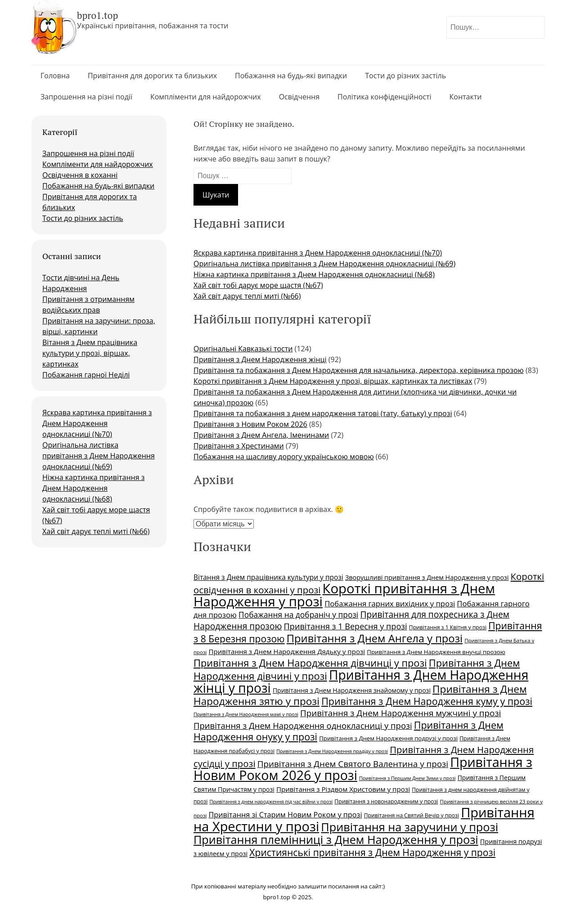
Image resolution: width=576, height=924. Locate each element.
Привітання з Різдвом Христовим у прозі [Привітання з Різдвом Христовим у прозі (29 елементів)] (343, 789)
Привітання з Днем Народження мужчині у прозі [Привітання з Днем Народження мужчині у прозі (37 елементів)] (400, 713)
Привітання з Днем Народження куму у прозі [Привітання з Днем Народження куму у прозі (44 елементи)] (427, 701)
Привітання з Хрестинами (239, 446)
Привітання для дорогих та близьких (152, 76)
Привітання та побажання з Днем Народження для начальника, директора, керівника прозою (359, 370)
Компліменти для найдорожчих (206, 97)
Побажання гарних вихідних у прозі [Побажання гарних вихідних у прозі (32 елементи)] (390, 603)
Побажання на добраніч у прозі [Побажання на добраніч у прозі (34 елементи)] (298, 615)
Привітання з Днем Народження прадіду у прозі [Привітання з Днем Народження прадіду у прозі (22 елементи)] (332, 751)
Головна (55, 76)
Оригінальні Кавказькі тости (243, 349)
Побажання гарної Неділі (86, 375)
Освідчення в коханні (80, 175)
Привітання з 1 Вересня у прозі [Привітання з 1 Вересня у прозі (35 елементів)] (346, 626)
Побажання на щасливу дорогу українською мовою (284, 457)
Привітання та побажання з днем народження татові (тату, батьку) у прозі (323, 413)
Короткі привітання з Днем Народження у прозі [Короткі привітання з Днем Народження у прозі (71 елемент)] (344, 595)
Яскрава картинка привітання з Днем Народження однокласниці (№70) (97, 423)
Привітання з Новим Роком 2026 (250, 424)
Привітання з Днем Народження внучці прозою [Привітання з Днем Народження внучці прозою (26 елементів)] (436, 652)
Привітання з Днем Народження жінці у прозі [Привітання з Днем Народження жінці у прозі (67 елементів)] (361, 681)
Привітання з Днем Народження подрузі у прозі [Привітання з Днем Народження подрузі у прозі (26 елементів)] (388, 738)
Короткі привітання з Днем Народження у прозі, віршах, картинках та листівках (333, 381)
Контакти (466, 97)
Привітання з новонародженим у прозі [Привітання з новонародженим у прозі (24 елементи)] (386, 801)
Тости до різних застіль (405, 76)
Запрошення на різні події (86, 97)
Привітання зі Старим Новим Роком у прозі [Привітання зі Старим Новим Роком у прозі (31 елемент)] (285, 815)
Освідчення (299, 97)
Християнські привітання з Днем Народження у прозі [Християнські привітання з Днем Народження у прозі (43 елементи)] (372, 852)
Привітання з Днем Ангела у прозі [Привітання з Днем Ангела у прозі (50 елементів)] (375, 638)
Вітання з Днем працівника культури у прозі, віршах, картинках (90, 353)
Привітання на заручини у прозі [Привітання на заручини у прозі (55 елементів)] (409, 827)
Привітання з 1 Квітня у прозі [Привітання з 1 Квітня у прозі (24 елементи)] (448, 627)
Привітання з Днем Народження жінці (260, 359)
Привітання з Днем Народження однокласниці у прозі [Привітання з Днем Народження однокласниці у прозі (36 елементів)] (303, 725)
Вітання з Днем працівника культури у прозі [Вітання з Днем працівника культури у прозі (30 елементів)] (268, 577)
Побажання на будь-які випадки (291, 76)
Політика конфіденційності (385, 97)
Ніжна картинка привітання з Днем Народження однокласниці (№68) (93, 488)
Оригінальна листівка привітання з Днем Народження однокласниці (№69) (99, 456)
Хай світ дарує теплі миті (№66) (96, 531)
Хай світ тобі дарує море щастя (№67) (258, 285)
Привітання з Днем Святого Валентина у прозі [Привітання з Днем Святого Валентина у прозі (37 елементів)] (353, 764)
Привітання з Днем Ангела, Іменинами (261, 435)
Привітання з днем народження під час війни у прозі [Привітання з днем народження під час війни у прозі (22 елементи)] (271, 802)
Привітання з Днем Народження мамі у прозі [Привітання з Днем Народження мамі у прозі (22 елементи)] (246, 714)
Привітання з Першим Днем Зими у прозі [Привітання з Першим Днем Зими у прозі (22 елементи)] (407, 778)
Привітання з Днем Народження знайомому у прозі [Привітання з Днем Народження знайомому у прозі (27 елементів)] (352, 690)
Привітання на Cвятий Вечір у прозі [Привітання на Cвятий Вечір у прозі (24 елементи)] (412, 815)
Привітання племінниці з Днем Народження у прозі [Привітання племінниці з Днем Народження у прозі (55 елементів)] (336, 839)
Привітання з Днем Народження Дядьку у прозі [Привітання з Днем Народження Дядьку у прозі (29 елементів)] (287, 651)
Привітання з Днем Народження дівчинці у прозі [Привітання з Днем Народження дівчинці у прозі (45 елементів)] (310, 663)
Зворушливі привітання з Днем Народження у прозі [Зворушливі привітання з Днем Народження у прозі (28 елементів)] (427, 577)
